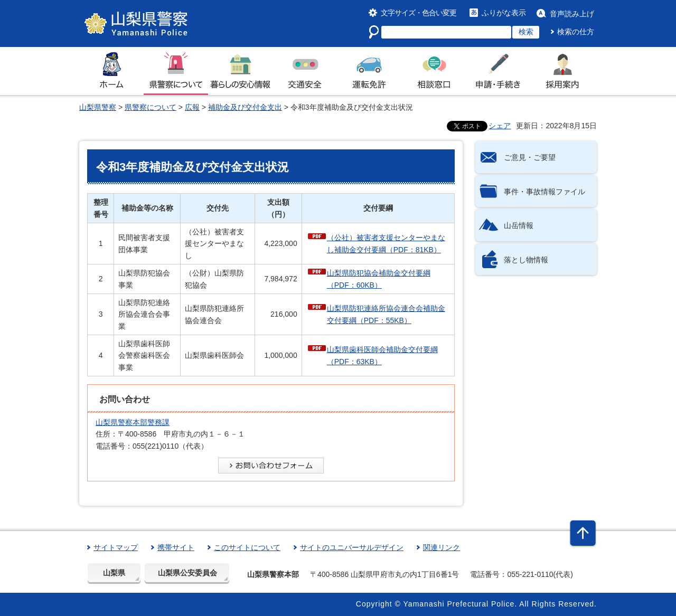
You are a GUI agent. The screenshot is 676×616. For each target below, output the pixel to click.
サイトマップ (116, 547)
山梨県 (114, 573)
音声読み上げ (572, 14)
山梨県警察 (98, 107)
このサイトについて (247, 547)
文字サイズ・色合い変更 (419, 13)
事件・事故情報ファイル (544, 192)
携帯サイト (176, 547)
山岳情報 (519, 225)
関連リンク (442, 547)
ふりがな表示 (504, 13)
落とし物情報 (526, 260)
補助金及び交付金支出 (245, 107)
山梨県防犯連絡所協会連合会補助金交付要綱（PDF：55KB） (386, 314)
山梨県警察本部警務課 (133, 422)
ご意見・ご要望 (530, 157)
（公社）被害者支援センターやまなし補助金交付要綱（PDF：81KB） (386, 243)
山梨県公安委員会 (187, 573)
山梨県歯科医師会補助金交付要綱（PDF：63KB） (382, 355)
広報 (192, 107)
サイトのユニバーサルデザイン (352, 547)
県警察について (151, 107)
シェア (500, 126)
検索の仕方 (576, 32)
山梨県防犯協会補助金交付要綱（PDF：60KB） (379, 279)
